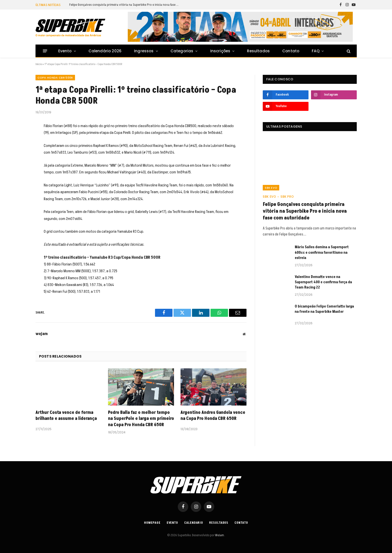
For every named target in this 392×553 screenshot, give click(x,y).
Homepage (152, 523)
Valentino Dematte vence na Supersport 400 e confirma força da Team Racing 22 (323, 282)
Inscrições (220, 51)
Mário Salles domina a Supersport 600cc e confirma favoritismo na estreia (322, 252)
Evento (65, 51)
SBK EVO (271, 188)
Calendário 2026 (105, 51)
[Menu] (45, 51)
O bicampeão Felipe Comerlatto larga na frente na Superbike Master (324, 309)
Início (39, 64)
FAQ (316, 51)
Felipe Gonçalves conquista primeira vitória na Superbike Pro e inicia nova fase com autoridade (125, 5)
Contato (291, 51)
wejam (42, 334)
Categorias (182, 51)
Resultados (258, 51)
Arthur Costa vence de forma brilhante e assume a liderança (66, 416)
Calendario (194, 523)
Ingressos (144, 51)
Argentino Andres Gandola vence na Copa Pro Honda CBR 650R (213, 416)
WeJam (219, 535)
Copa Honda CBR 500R (55, 78)
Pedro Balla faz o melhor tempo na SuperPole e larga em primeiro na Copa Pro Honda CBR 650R (141, 419)
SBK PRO (287, 197)
